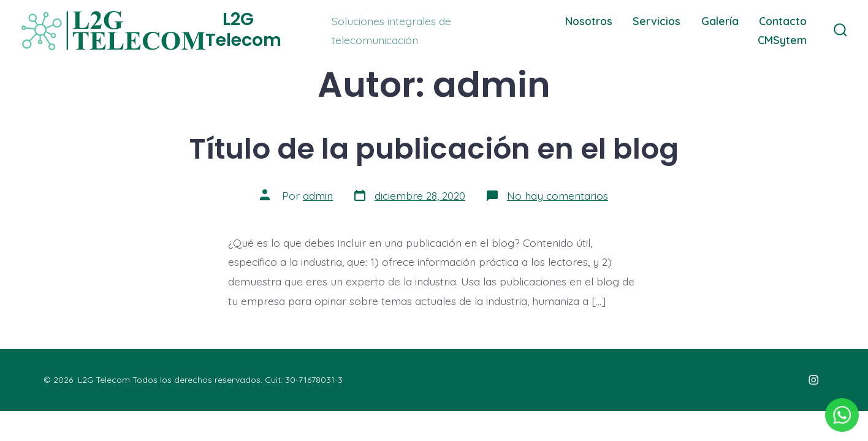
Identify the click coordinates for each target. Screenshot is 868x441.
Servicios (657, 21)
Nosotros (589, 21)
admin (318, 195)
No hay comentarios (558, 195)
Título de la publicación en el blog (434, 149)
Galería (720, 21)
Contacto (783, 21)
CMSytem (782, 40)
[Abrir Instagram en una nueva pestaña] (813, 380)
